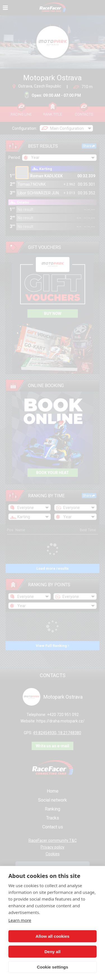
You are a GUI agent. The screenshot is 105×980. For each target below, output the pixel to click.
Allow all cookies (53, 936)
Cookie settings (53, 967)
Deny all (53, 952)
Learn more (20, 920)
